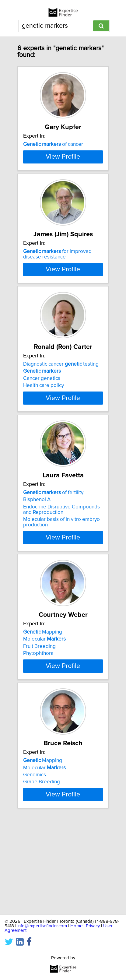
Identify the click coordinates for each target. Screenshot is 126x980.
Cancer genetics (42, 437)
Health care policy (44, 444)
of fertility (53, 563)
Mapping (43, 702)
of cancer (53, 144)
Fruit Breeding (39, 716)
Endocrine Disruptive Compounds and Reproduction (61, 580)
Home (76, 926)
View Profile (63, 189)
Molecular (44, 709)
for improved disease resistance (57, 286)
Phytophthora (38, 723)
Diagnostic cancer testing (61, 423)
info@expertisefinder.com (42, 926)
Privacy (93, 926)
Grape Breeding (42, 863)
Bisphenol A (37, 570)
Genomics (35, 856)
